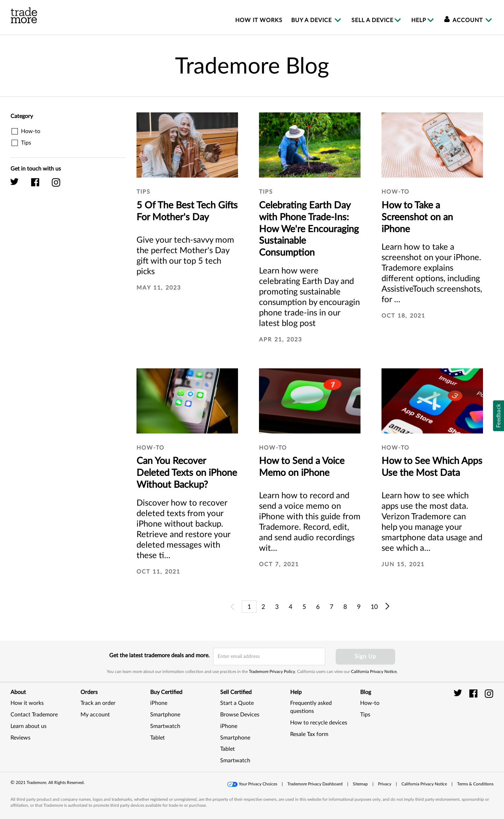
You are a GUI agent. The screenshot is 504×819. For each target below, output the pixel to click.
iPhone (159, 703)
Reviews (20, 738)
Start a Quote (237, 703)
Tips (365, 715)
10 (374, 607)
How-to (370, 703)
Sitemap (360, 784)
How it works (27, 703)
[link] (476, 722)
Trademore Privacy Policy (272, 672)
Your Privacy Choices (258, 784)
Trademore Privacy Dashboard (315, 784)
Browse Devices (240, 715)
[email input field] (269, 657)
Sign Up (365, 657)
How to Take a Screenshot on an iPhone (417, 217)
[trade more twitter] (459, 693)
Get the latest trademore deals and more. (159, 655)
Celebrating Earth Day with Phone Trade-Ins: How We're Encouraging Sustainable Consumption (309, 229)
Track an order (98, 703)
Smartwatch (165, 726)
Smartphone (165, 715)
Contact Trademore (34, 715)
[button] (253, 784)
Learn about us (29, 726)
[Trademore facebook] (41, 186)
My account (95, 715)
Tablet (157, 738)
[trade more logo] (24, 15)
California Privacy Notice (424, 784)
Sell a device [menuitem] (372, 20)
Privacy (385, 784)
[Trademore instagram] (61, 186)
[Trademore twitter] (20, 186)
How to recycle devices (319, 723)
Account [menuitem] (464, 20)
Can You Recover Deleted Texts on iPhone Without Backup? (187, 473)
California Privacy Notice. (374, 672)
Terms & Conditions (475, 784)
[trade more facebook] (474, 693)
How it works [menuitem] (259, 20)
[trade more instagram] (489, 693)
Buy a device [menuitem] (312, 20)
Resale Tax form (309, 734)
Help (419, 20)
